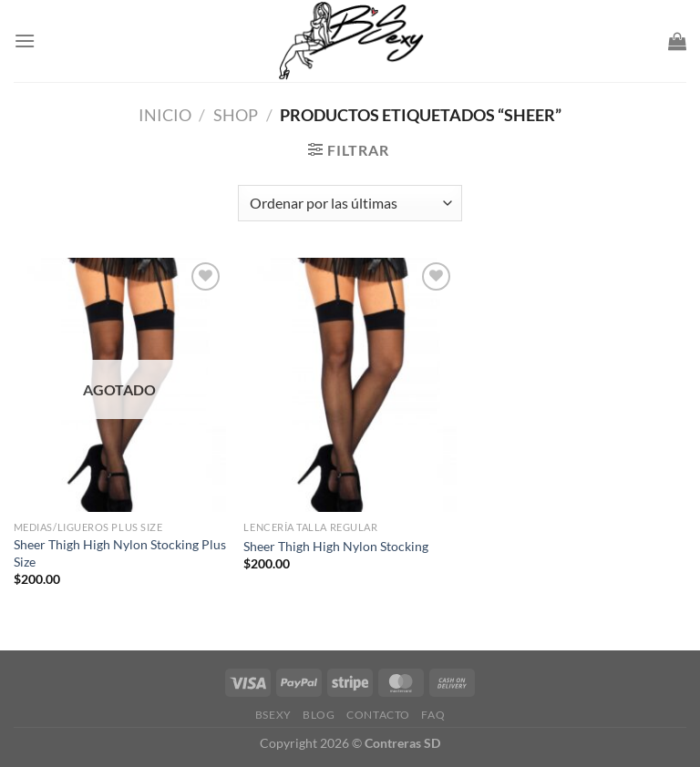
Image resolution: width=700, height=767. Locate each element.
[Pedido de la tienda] (350, 203)
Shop (236, 115)
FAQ (433, 715)
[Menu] (25, 41)
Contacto (378, 715)
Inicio (165, 115)
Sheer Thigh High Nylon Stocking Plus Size (120, 553)
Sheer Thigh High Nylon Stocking (336, 546)
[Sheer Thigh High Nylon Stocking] (350, 385)
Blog (319, 715)
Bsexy (273, 715)
